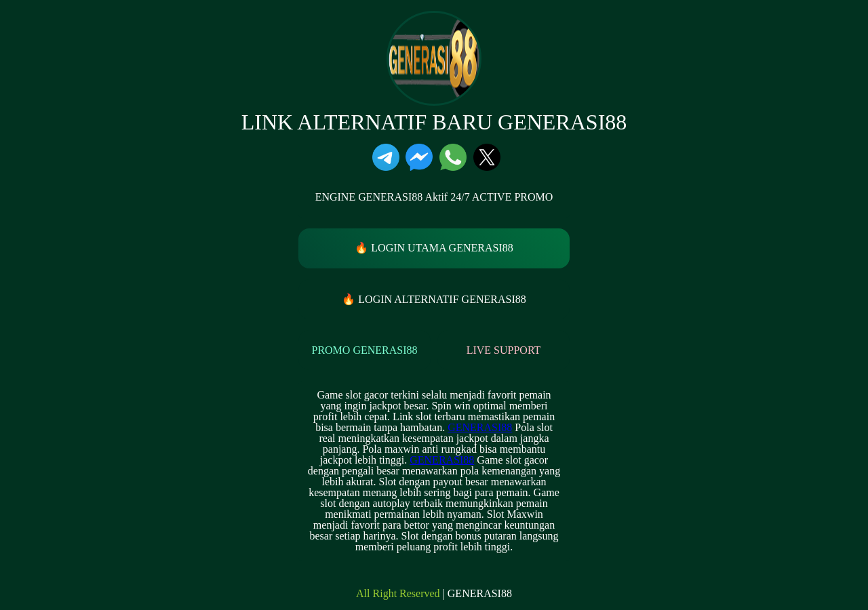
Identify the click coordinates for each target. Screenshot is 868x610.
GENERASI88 (480, 427)
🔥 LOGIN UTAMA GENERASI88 (434, 248)
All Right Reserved (398, 594)
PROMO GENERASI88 (364, 350)
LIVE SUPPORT (504, 350)
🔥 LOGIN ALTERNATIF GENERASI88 (434, 299)
